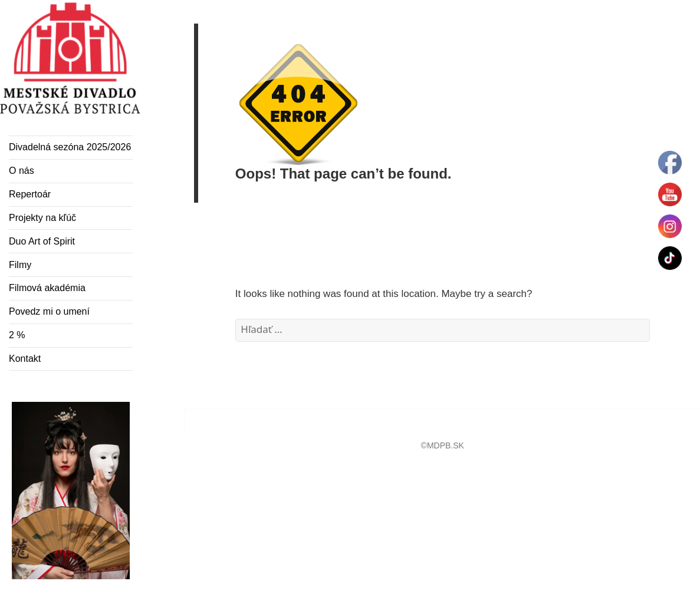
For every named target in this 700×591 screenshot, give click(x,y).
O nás (22, 171)
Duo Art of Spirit (42, 241)
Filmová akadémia (47, 288)
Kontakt (25, 359)
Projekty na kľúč (42, 218)
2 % (17, 335)
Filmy (20, 265)
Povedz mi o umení (49, 311)
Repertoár (30, 194)
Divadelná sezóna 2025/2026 (70, 147)
